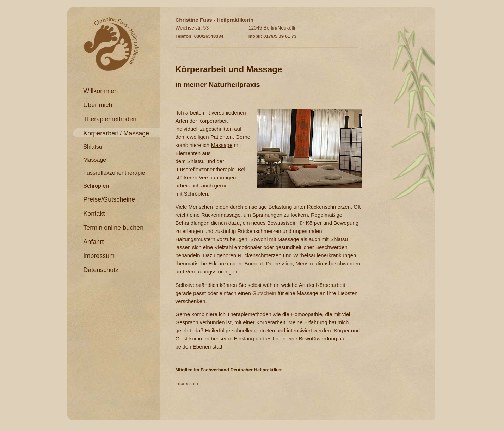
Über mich (98, 105)
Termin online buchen (113, 228)
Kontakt (94, 214)
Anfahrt (93, 242)
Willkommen (100, 91)
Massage (95, 160)
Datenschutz (101, 270)
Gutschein (265, 293)
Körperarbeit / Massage (116, 133)
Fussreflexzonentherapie (114, 173)
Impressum (99, 256)
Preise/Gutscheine (109, 199)
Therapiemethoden (110, 119)
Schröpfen (96, 186)
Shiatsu (93, 147)
